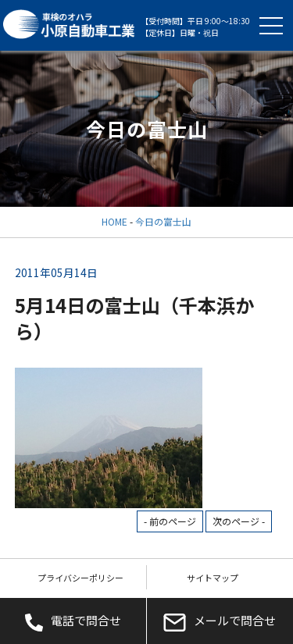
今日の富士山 (163, 221)
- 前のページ (170, 521)
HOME (114, 221)
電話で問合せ (73, 621)
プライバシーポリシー (80, 578)
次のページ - (239, 521)
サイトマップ (213, 578)
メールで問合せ (220, 621)
